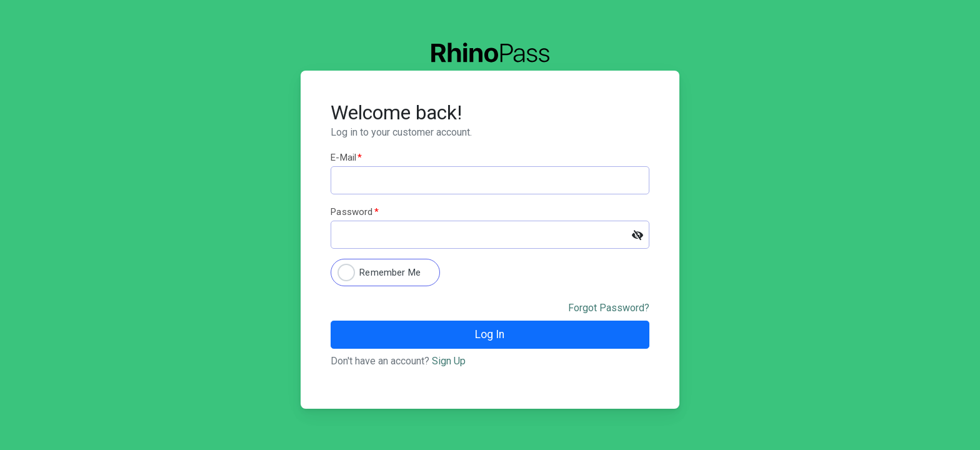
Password (354, 212)
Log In (490, 334)
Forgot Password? (609, 308)
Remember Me (390, 272)
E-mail (346, 157)
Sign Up (449, 361)
